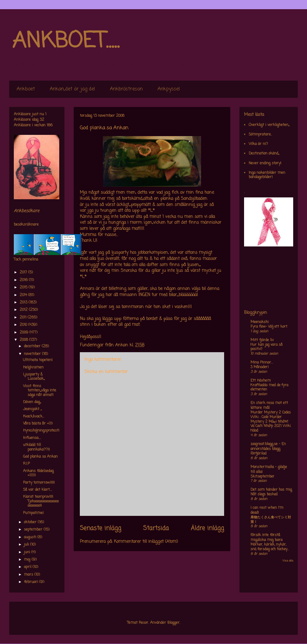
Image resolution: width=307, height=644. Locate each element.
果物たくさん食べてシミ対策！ (271, 520)
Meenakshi (260, 322)
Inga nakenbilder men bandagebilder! (267, 175)
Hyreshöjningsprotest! (41, 431)
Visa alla (288, 561)
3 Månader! (260, 367)
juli (27, 545)
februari (32, 582)
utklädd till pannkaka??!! (36, 447)
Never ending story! (265, 163)
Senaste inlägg (101, 528)
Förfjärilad (258, 454)
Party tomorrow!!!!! (39, 483)
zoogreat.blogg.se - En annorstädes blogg (268, 447)
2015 (24, 288)
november (33, 354)
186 (50, 125)
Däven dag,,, (32, 402)
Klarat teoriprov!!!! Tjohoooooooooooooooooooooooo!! (41, 501)
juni (28, 552)
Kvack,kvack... (34, 417)
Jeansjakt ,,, (32, 409)
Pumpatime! (33, 513)
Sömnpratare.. (260, 135)
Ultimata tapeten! (38, 360)
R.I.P (26, 464)
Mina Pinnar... (262, 363)
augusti (31, 537)
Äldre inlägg (207, 528)
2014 (24, 295)
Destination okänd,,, (264, 154)
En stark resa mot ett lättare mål (269, 406)
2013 (24, 303)
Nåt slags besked (264, 494)
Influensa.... (32, 438)
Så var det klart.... (38, 490)
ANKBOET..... (66, 41)
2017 (24, 272)
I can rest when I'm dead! (267, 510)
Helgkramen (33, 368)
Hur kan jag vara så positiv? (266, 347)
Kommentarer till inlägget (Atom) (146, 542)
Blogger (173, 623)
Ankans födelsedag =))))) (38, 473)
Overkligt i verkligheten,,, (269, 125)
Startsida (156, 528)
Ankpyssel (169, 89)
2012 (24, 310)
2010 (24, 325)
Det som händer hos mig (271, 490)
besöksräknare (26, 225)
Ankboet (26, 89)
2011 (24, 318)
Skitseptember (262, 477)
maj (28, 560)
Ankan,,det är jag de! (72, 89)
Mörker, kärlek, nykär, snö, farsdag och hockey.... (269, 547)
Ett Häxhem (261, 381)
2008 (24, 340)
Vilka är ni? (258, 144)
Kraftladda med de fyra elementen (269, 388)
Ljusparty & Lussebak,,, (34, 377)
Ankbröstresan (126, 89)
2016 (24, 280)
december (33, 346)
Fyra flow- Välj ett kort (269, 327)
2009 (25, 333)
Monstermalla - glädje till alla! (269, 470)
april (28, 567)
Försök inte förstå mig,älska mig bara (266, 538)
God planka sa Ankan (40, 457)
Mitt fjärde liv (262, 340)
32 (42, 120)
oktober (31, 522)
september (34, 530)
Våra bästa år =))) (38, 424)
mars (29, 575)
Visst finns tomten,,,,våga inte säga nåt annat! (40, 391)
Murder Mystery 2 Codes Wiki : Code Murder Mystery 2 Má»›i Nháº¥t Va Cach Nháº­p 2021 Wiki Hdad (271, 422)
